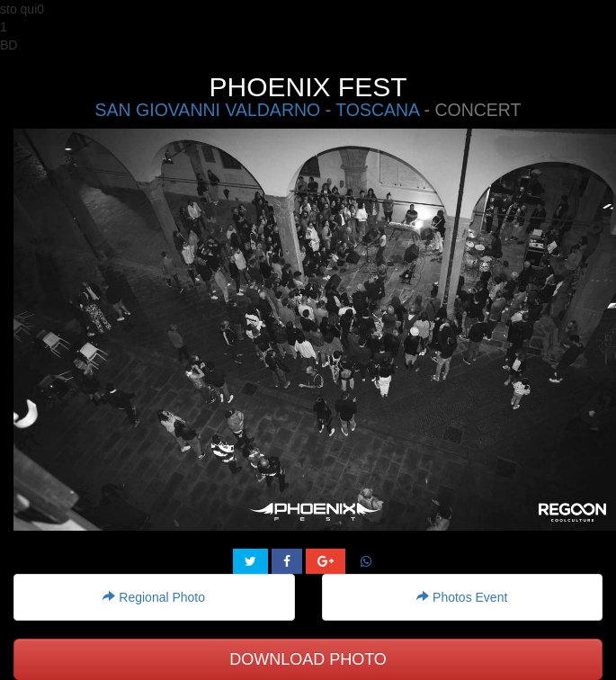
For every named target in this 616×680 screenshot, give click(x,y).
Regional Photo (154, 597)
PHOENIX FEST (308, 87)
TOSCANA (377, 110)
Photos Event (462, 597)
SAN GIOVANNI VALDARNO (208, 110)
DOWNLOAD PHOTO (308, 659)
